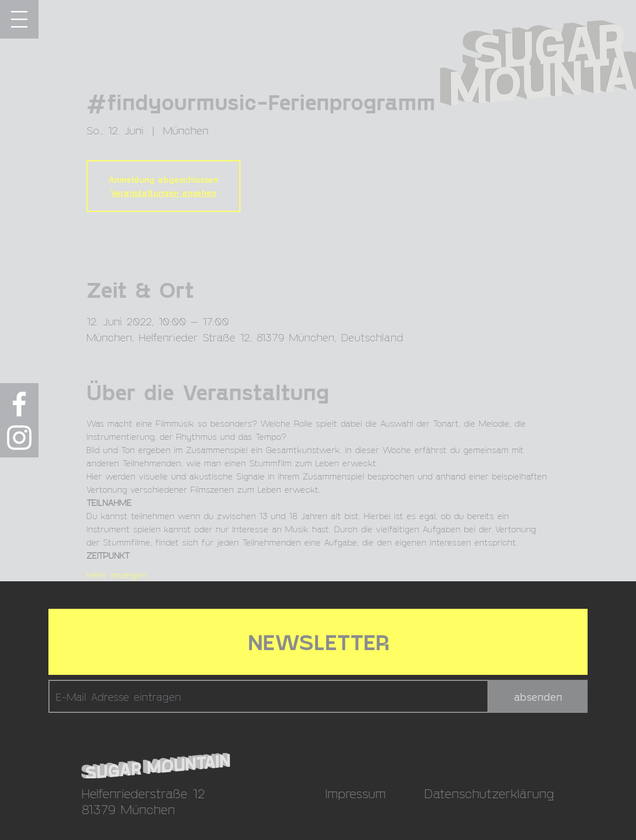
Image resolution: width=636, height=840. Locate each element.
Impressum (355, 793)
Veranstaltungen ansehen (163, 192)
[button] (19, 19)
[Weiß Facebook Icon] (19, 404)
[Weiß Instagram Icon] (19, 438)
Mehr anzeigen (116, 574)
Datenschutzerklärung (489, 793)
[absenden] (538, 696)
